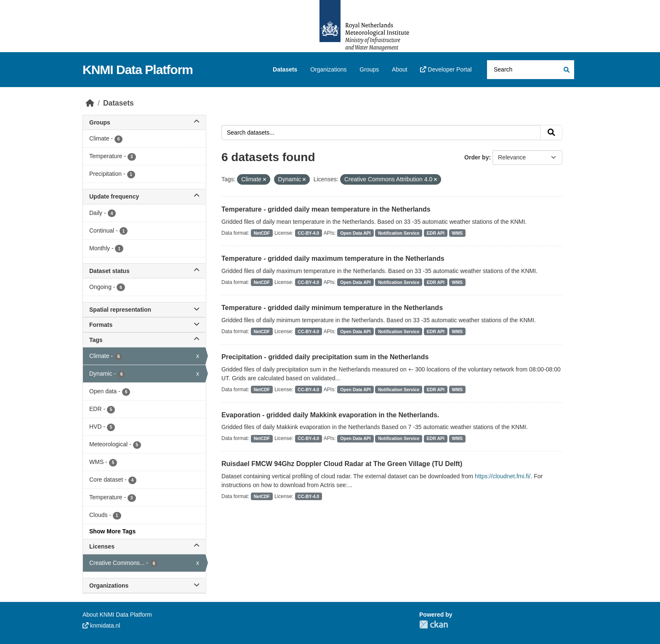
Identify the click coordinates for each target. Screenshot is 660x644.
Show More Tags (112, 531)
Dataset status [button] (144, 271)
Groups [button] (144, 122)
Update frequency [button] (144, 196)
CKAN (434, 624)
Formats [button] (144, 325)
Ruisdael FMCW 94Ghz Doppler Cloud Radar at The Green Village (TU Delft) (342, 464)
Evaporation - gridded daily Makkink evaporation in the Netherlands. (330, 415)
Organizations (328, 69)
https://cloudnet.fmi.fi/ (503, 476)
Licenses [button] (144, 546)
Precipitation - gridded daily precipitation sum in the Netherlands (325, 357)
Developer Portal (446, 69)
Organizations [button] (144, 586)
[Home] (90, 103)
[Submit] (566, 70)
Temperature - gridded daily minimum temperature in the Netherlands (332, 308)
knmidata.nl (101, 625)
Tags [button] (144, 340)
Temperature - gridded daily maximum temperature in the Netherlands (333, 258)
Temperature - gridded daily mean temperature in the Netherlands (326, 209)
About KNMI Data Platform (117, 615)
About (400, 69)
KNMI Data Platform (138, 70)
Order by (476, 157)
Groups (369, 69)
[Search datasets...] (531, 70)
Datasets (285, 69)
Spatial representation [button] (144, 310)
